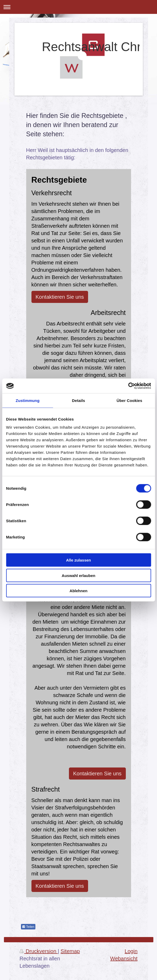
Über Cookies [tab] (129, 400)
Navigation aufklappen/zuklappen (78, 7)
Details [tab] (79, 400)
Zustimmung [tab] (28, 400)
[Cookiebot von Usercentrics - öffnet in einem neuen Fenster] (128, 386)
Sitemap (70, 951)
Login (131, 951)
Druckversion (39, 951)
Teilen (28, 927)
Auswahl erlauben (78, 575)
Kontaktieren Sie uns (60, 297)
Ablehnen (78, 591)
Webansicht (124, 959)
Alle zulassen (78, 560)
